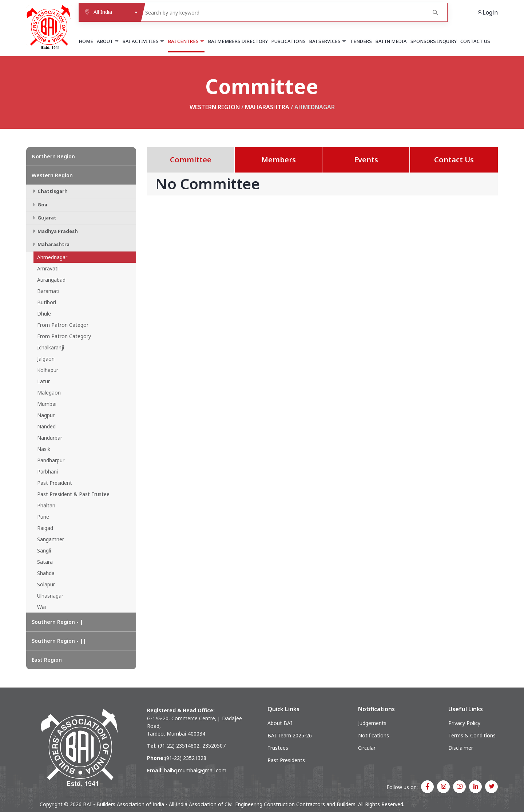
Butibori (47, 302)
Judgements (372, 723)
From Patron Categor (63, 325)
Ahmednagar (52, 257)
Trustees (278, 748)
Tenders (361, 41)
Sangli (44, 550)
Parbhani (47, 472)
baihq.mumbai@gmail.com (195, 770)
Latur (43, 381)
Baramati (48, 291)
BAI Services (328, 41)
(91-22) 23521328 (186, 758)
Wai (41, 607)
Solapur (46, 584)
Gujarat (44, 218)
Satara (45, 562)
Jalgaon (46, 359)
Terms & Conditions (472, 735)
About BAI (280, 723)
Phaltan (46, 505)
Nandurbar (50, 438)
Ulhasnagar (50, 596)
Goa (39, 205)
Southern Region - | (57, 622)
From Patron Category (64, 336)
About (108, 41)
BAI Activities (144, 41)
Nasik (44, 449)
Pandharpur (51, 460)
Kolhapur (48, 370)
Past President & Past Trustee (73, 494)
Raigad (45, 528)
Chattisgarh (50, 191)
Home (86, 41)
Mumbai (47, 404)
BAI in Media (391, 41)
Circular (367, 748)
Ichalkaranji (51, 347)
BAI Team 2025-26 (290, 735)
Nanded (46, 426)
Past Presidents (286, 760)
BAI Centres (186, 41)
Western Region (215, 107)
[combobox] (110, 12)
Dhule (44, 314)
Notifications (374, 735)
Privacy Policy (464, 723)
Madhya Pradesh (55, 231)
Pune (43, 517)
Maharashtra (267, 107)
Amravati (48, 268)
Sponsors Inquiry (434, 41)
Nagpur (46, 415)
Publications (289, 41)
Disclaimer (461, 748)
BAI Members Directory (238, 41)
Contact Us (475, 41)
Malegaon (49, 393)
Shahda (46, 573)
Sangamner (51, 539)
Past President (55, 483)
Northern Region (53, 156)
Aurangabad (51, 280)
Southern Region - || (59, 641)
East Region (47, 660)
